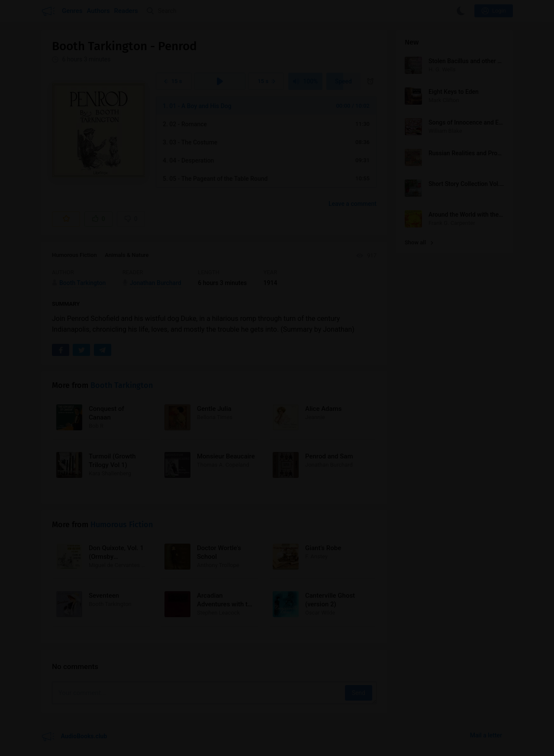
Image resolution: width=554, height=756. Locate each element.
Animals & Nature (127, 255)
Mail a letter (486, 735)
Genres (72, 11)
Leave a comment (353, 204)
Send (359, 693)
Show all (419, 242)
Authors (98, 11)
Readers (126, 11)
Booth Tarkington (122, 385)
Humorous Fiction (74, 255)
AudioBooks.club (74, 737)
